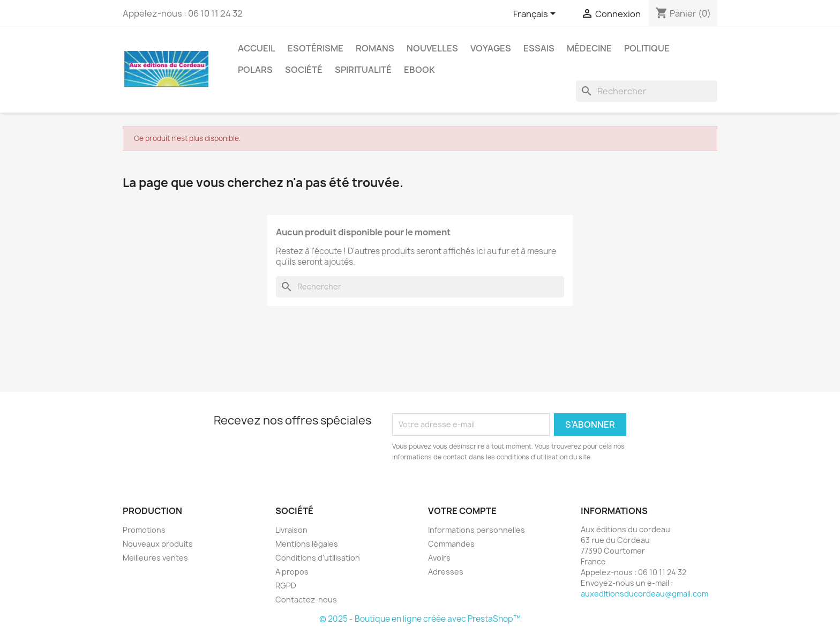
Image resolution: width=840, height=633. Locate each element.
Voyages (491, 48)
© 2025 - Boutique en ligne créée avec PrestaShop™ (420, 619)
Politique (647, 48)
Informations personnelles (477, 530)
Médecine (589, 48)
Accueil (257, 48)
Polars (255, 70)
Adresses (446, 572)
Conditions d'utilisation (318, 558)
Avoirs (439, 558)
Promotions (144, 530)
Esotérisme (316, 48)
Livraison (291, 530)
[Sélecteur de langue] (536, 14)
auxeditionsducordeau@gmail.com (644, 594)
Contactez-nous (306, 600)
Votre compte (462, 511)
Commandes (451, 544)
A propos (292, 572)
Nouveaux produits (158, 544)
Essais (539, 48)
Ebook (419, 70)
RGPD (286, 586)
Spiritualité (363, 70)
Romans (375, 48)
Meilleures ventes (155, 558)
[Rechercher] (647, 91)
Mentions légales (307, 544)
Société (304, 70)
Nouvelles (432, 48)
